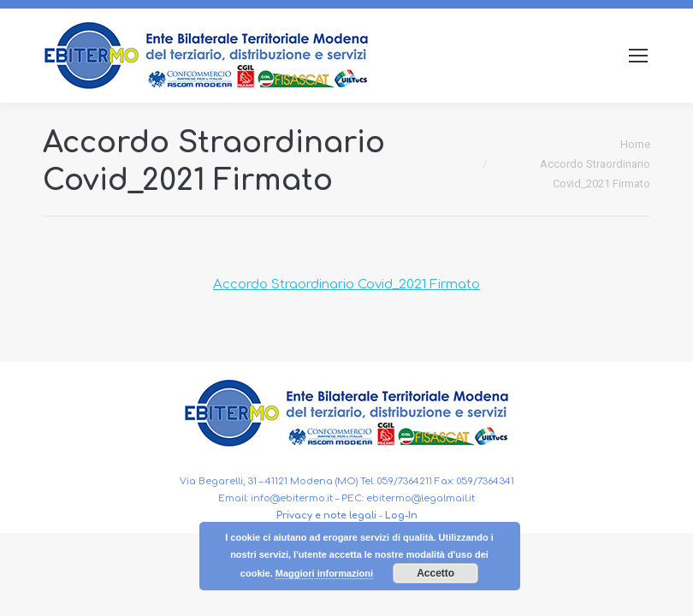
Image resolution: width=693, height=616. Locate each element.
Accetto (435, 573)
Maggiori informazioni (324, 573)
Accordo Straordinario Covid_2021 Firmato (346, 284)
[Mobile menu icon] (638, 56)
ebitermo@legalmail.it (421, 498)
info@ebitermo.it (292, 498)
